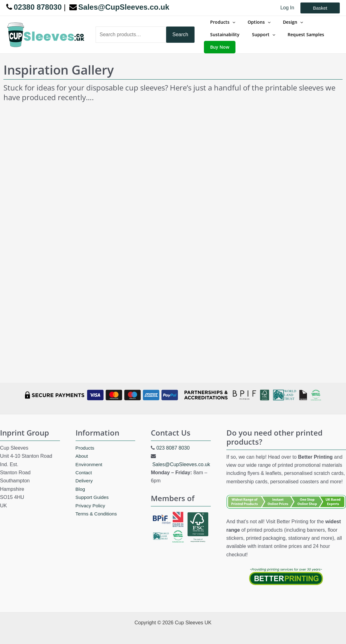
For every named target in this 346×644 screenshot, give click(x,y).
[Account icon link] (287, 8)
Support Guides (93, 491)
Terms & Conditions (97, 508)
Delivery (85, 475)
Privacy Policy (91, 500)
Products (85, 442)
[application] (230, 26)
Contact (84, 467)
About (82, 450)
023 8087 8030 (173, 442)
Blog (81, 483)
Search (180, 31)
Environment (90, 459)
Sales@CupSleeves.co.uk (181, 459)
